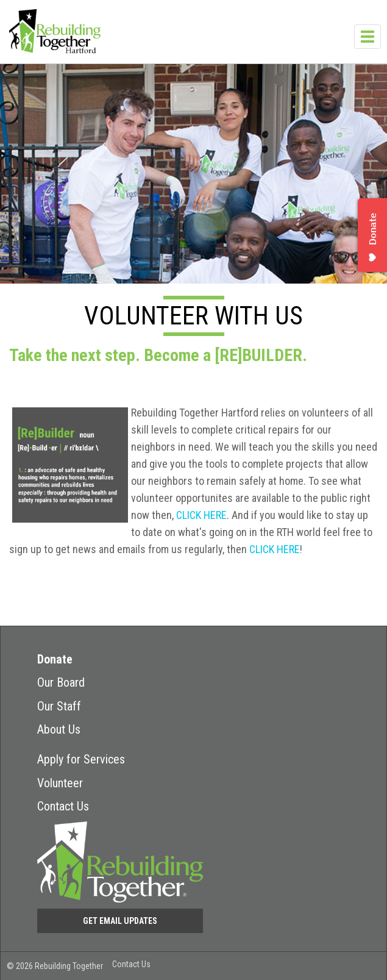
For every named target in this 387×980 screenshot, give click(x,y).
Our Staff (59, 706)
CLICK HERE (201, 515)
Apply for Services (81, 759)
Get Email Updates (120, 921)
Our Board (61, 682)
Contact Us (63, 806)
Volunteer (60, 783)
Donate (55, 659)
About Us (59, 729)
